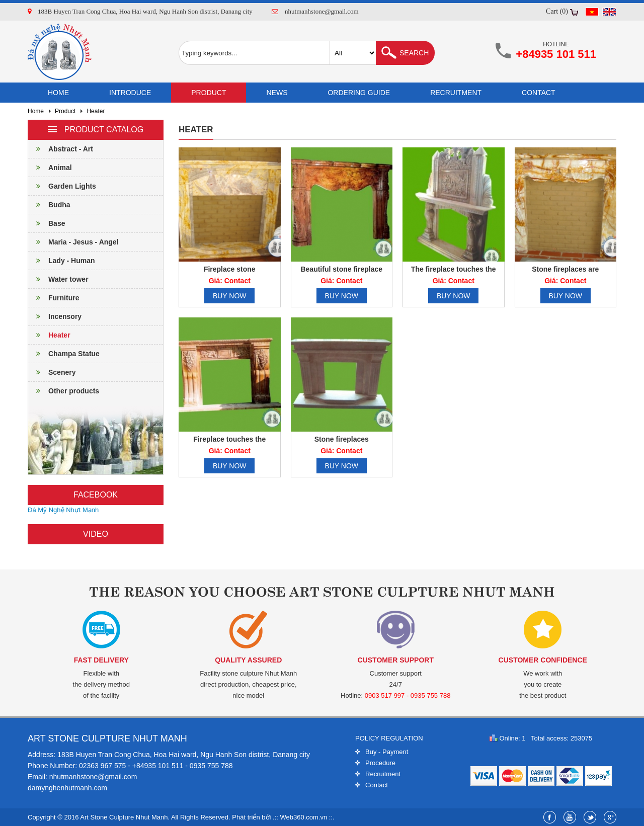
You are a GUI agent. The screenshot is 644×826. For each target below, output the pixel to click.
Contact (539, 93)
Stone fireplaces (342, 439)
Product (209, 93)
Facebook (96, 495)
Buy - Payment (387, 752)
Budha (49, 205)
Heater (96, 111)
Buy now (230, 296)
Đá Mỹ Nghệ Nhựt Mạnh (63, 510)
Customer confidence (543, 660)
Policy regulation (389, 738)
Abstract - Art (61, 149)
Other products (64, 391)
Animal (50, 168)
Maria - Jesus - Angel (73, 242)
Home (58, 93)
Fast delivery (101, 660)
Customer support (396, 660)
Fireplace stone (230, 269)
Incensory (55, 316)
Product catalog (96, 130)
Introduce (130, 93)
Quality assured (248, 660)
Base (47, 223)
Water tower (58, 279)
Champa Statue (64, 354)
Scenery (52, 372)
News (277, 93)
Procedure (380, 763)
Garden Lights (62, 186)
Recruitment (456, 93)
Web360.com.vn (304, 817)
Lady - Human (62, 261)
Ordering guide (359, 93)
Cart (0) (557, 11)
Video (96, 534)
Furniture (54, 298)
